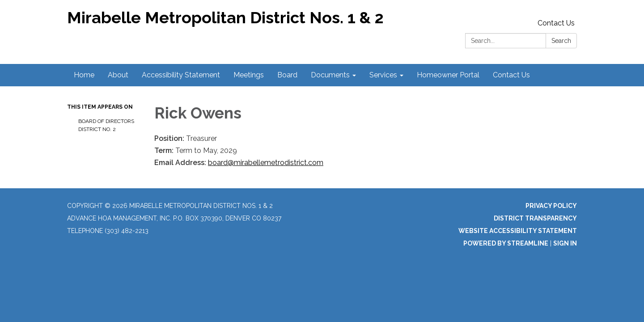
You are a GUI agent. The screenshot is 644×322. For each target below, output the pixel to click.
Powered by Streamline (506, 243)
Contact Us (556, 23)
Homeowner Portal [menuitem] (448, 75)
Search (561, 41)
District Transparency (535, 218)
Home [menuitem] (84, 75)
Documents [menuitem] (330, 75)
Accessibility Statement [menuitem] (181, 75)
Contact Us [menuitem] (511, 75)
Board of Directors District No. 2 (106, 125)
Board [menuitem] (287, 75)
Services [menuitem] (383, 75)
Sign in (565, 243)
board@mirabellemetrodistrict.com (266, 163)
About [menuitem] (118, 75)
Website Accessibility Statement (518, 231)
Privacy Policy (551, 206)
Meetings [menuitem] (249, 75)
